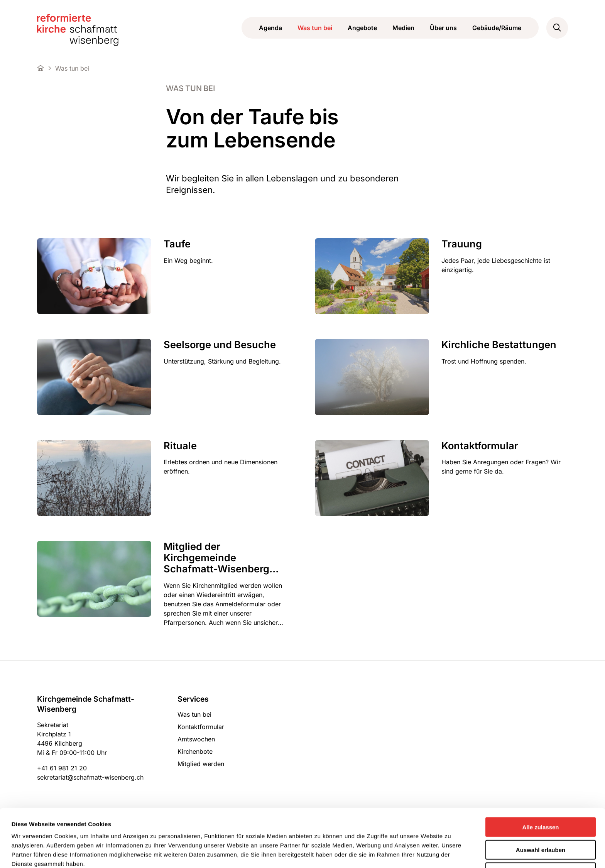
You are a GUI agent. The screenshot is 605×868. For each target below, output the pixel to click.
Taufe (177, 244)
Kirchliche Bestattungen (499, 344)
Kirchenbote (195, 751)
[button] (557, 28)
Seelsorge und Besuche (220, 344)
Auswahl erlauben (541, 795)
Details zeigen (321, 853)
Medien (403, 28)
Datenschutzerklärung (67, 828)
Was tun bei (315, 28)
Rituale (180, 446)
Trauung (462, 244)
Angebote (362, 28)
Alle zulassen (540, 772)
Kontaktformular (480, 446)
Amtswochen (196, 739)
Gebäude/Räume (497, 28)
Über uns (443, 28)
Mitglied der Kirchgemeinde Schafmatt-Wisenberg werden (216, 558)
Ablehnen (541, 818)
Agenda (270, 28)
